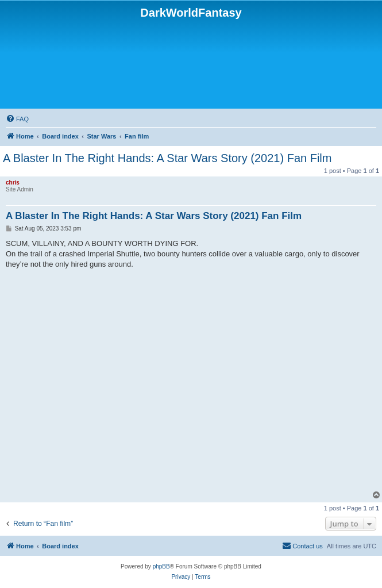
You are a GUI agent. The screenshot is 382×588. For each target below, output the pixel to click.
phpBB (161, 566)
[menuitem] (17, 119)
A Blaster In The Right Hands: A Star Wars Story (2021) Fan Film (167, 158)
